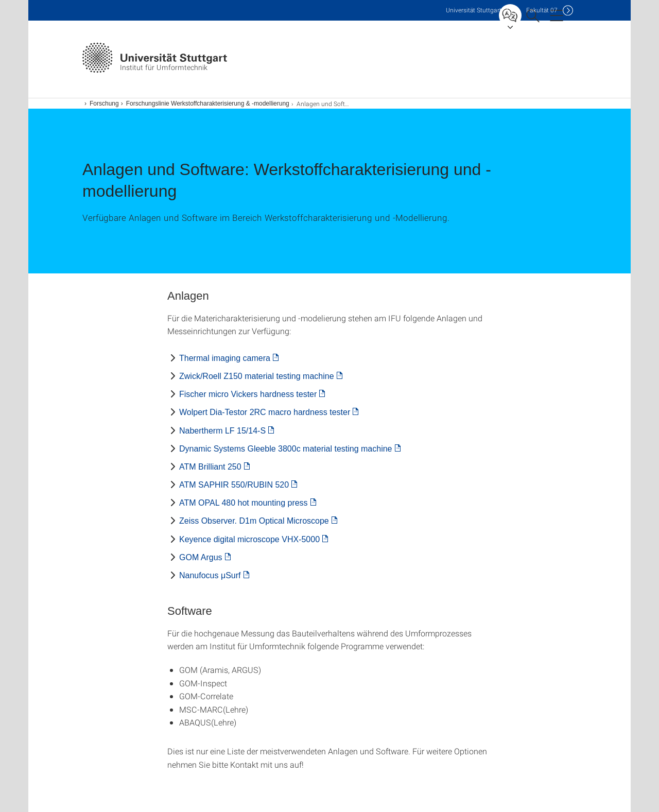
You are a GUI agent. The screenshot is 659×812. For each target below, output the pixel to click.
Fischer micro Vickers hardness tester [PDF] (248, 394)
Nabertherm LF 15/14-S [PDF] (222, 431)
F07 (542, 10)
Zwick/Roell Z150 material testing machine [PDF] (257, 376)
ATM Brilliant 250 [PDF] (210, 467)
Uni (474, 10)
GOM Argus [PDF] (201, 557)
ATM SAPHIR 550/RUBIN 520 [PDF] (234, 485)
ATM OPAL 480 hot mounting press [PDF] (244, 503)
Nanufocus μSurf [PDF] (210, 575)
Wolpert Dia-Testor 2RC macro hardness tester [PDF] (265, 412)
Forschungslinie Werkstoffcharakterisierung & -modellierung (208, 103)
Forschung (104, 103)
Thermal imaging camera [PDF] (225, 358)
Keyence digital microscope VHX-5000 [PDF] (249, 539)
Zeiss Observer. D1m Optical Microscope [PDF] (254, 521)
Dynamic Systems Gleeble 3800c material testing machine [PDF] (286, 449)
